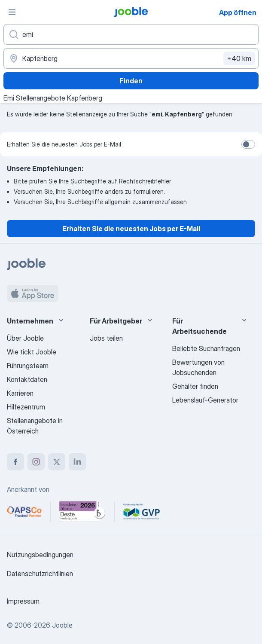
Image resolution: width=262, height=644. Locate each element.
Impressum (23, 601)
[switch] (248, 144)
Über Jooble (25, 338)
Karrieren (20, 393)
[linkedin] (77, 462)
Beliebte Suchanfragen (206, 348)
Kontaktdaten (27, 379)
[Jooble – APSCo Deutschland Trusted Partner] (24, 512)
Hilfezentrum (26, 407)
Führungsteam (28, 366)
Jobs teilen (106, 338)
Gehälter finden (195, 386)
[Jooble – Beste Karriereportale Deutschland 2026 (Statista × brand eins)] (82, 512)
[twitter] (57, 462)
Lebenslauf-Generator (205, 400)
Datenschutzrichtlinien (40, 574)
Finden (131, 81)
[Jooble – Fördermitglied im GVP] (142, 512)
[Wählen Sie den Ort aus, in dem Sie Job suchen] (131, 58)
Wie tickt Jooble (32, 352)
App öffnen (238, 12)
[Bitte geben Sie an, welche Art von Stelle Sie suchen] (131, 34)
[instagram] (36, 462)
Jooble (62, 625)
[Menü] (12, 12)
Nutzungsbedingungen (40, 555)
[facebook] (15, 462)
